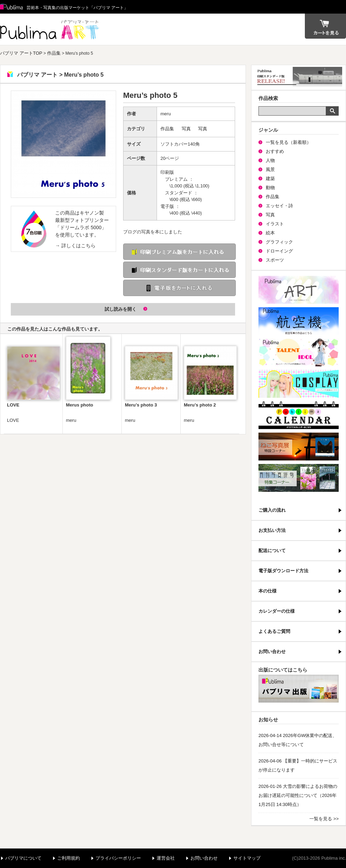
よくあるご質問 (274, 631)
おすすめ (275, 151)
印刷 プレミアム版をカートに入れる (179, 252)
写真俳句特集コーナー (299, 478)
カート (325, 26)
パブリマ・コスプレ (299, 384)
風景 (270, 169)
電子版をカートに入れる (179, 288)
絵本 (270, 233)
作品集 (54, 53)
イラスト (275, 224)
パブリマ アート (51, 29)
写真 (186, 129)
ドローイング (279, 251)
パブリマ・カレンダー (299, 415)
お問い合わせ (272, 652)
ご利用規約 (69, 858)
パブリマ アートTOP (21, 53)
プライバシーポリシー (118, 858)
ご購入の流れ (272, 510)
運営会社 (166, 858)
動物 (270, 188)
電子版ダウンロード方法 (283, 571)
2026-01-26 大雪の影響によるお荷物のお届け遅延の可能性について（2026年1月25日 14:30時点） (298, 795)
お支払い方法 (272, 530)
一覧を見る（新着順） (288, 142)
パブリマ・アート (299, 290)
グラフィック (279, 242)
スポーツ (275, 260)
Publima (12, 7)
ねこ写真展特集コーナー (299, 447)
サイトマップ (247, 858)
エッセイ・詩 (279, 206)
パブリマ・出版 (299, 689)
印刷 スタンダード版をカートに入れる (179, 270)
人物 (270, 160)
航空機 (299, 321)
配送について (272, 551)
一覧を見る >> (324, 819)
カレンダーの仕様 (277, 611)
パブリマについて (23, 858)
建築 (270, 179)
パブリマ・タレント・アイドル (299, 352)
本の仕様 (268, 591)
